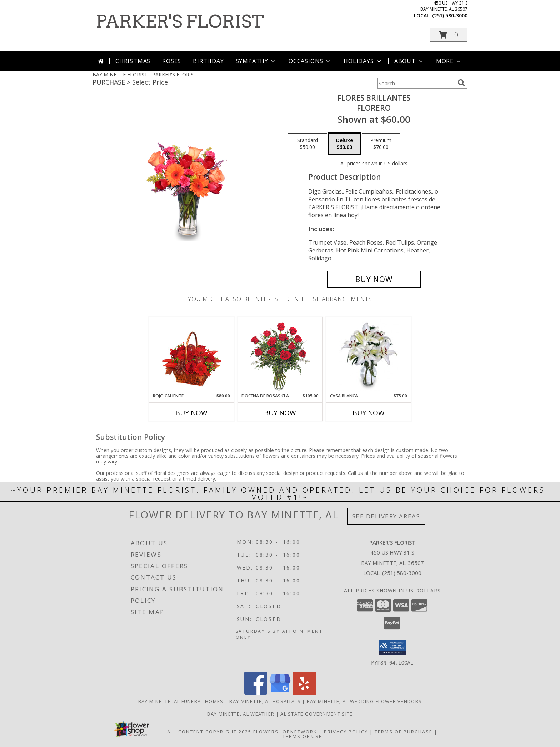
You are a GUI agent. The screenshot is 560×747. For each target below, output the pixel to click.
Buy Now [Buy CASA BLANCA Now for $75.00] (369, 413)
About (409, 61)
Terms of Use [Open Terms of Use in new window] (302, 736)
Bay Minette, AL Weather (241, 713)
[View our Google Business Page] (280, 692)
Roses (172, 61)
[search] (461, 83)
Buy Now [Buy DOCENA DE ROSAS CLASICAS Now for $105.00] (280, 413)
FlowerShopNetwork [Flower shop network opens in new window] (285, 731)
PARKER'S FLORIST (180, 21)
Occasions (310, 61)
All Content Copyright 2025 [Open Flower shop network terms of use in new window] (209, 731)
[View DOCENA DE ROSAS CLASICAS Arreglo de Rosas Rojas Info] (280, 355)
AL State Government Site (316, 713)
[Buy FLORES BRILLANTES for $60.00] (374, 279)
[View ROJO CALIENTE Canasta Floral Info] (192, 355)
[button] (449, 35)
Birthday (208, 61)
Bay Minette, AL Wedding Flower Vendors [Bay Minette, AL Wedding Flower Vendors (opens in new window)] (364, 701)
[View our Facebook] (256, 692)
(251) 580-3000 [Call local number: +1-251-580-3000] (450, 16)
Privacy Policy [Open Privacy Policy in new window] (346, 731)
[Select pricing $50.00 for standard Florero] (307, 144)
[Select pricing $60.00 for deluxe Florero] (344, 144)
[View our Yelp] (304, 692)
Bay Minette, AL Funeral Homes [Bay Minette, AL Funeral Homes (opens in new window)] (181, 701)
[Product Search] (416, 83)
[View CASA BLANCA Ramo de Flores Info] (369, 355)
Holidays (363, 61)
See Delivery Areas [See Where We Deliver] (386, 516)
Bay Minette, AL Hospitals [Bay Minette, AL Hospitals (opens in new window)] (265, 701)
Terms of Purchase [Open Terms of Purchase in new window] (404, 731)
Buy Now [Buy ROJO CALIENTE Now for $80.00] (191, 413)
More (449, 61)
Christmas (133, 61)
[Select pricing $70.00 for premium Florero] (381, 144)
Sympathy (256, 61)
